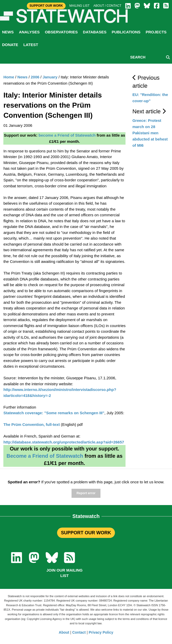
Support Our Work (46, 6)
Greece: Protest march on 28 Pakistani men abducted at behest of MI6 (150, 133)
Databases (95, 32)
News (8, 32)
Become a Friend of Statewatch (45, 456)
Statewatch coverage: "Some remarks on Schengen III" (54, 413)
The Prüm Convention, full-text (32, 424)
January (50, 77)
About (64, 632)
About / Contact (107, 6)
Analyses (29, 32)
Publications (126, 32)
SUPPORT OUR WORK (86, 533)
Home (9, 77)
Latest (31, 45)
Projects (156, 32)
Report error (86, 493)
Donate (10, 45)
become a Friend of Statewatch (67, 135)
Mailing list (80, 6)
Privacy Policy (101, 632)
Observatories (61, 32)
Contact (79, 632)
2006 (35, 77)
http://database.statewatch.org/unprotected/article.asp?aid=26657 (64, 442)
